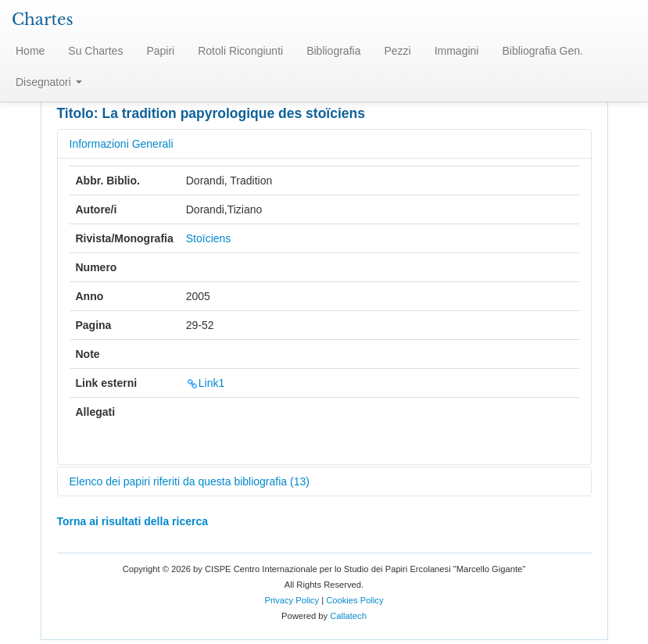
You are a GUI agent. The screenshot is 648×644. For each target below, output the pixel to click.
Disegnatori (49, 82)
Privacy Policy (292, 600)
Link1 (205, 383)
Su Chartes (95, 51)
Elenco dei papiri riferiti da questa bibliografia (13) (190, 481)
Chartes (43, 20)
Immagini (457, 51)
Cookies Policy (354, 600)
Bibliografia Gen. (542, 51)
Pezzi (397, 51)
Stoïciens (209, 238)
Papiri (160, 51)
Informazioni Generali (122, 144)
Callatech (348, 616)
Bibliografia (333, 51)
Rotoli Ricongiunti (240, 51)
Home (30, 51)
